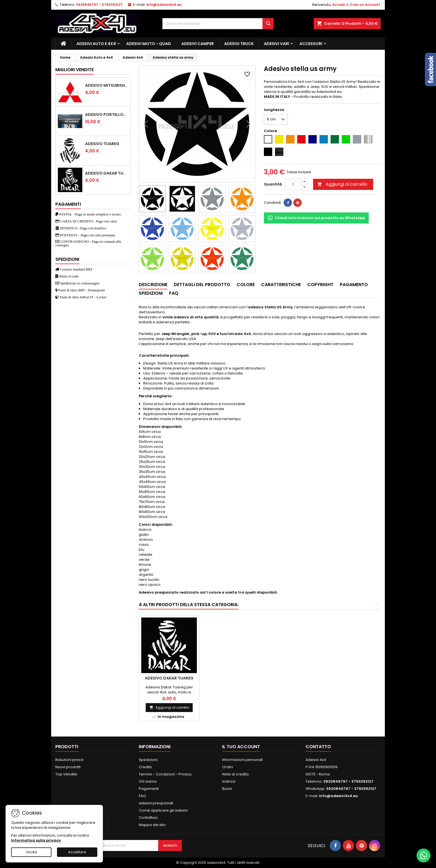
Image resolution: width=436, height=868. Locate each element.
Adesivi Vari (277, 44)
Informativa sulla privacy (36, 840)
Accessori (311, 44)
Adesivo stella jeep (230, 678)
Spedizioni (148, 760)
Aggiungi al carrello (342, 184)
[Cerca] (218, 24)
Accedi (339, 5)
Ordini (228, 767)
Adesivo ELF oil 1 (169, 678)
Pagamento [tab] (354, 285)
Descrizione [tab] (153, 285)
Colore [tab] (246, 285)
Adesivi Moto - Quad (149, 44)
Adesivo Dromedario (290, 678)
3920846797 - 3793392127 (99, 5)
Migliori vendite (75, 70)
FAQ (142, 796)
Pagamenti (149, 789)
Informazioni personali (242, 760)
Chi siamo (148, 781)
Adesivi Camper (198, 44)
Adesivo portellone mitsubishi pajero (106, 115)
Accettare (77, 852)
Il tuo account (241, 747)
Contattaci (148, 818)
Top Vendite (66, 774)
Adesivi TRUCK (239, 44)
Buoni (227, 789)
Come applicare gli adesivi (163, 810)
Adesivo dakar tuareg (106, 173)
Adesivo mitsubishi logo (106, 85)
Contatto (318, 747)
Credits (145, 767)
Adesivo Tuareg (102, 144)
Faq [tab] (174, 293)
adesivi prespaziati (156, 803)
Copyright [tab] (320, 285)
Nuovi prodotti (68, 767)
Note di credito (236, 774)
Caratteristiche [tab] (281, 285)
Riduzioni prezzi (69, 760)
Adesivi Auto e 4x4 (96, 44)
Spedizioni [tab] (151, 293)
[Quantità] (293, 184)
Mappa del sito (152, 825)
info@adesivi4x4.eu (164, 5)
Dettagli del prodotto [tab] (202, 285)
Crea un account (365, 5)
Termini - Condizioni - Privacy (165, 774)
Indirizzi (229, 781)
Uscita (31, 852)
